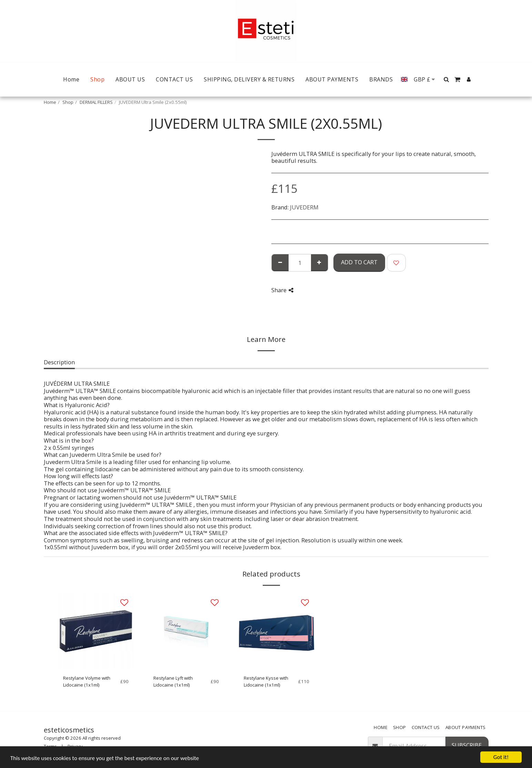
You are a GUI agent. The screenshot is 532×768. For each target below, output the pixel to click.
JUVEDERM (304, 207)
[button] (446, 79)
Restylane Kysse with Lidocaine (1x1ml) (266, 681)
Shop (68, 102)
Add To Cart (359, 262)
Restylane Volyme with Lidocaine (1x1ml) (87, 681)
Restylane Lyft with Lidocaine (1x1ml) (173, 681)
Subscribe (467, 745)
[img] (96, 631)
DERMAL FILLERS (96, 102)
